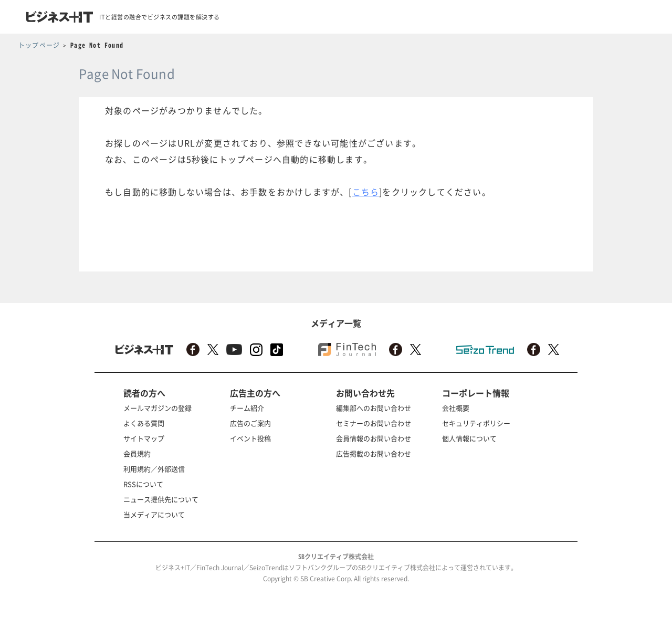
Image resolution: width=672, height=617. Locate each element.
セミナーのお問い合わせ (374, 423)
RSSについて (143, 484)
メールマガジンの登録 (157, 408)
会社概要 (456, 408)
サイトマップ (144, 438)
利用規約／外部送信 (154, 469)
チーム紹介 (247, 408)
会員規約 (137, 453)
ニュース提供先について (161, 499)
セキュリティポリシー (476, 423)
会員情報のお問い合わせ (374, 438)
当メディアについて (154, 514)
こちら (366, 192)
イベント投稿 (250, 438)
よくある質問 (144, 423)
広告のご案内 (250, 423)
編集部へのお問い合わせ (374, 408)
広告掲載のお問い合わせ (374, 453)
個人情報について (469, 438)
